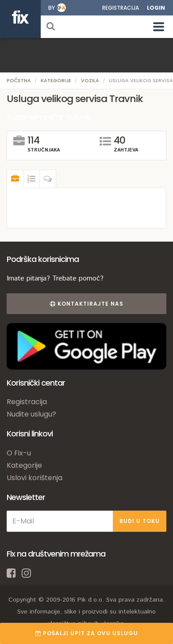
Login (156, 8)
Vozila (90, 80)
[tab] (15, 179)
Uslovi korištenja (35, 478)
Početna (19, 80)
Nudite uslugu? (31, 414)
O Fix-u (19, 453)
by (52, 8)
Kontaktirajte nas (87, 304)
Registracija (121, 8)
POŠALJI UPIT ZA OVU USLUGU (87, 633)
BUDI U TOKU (140, 521)
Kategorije (56, 80)
